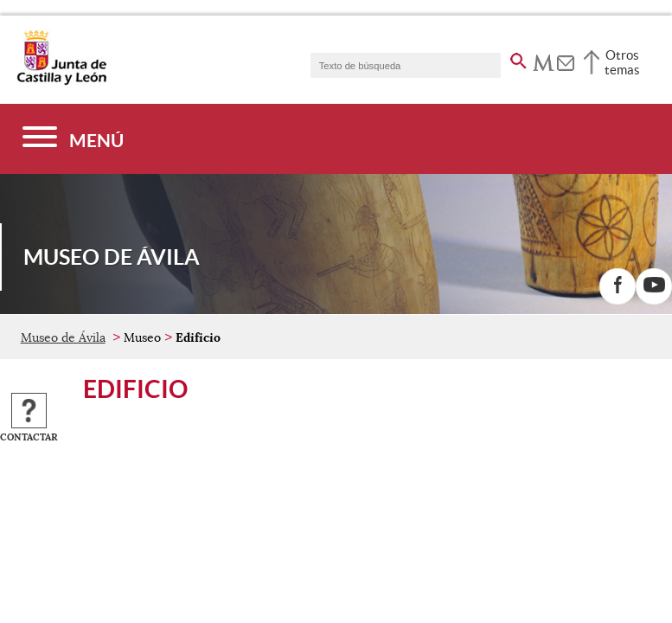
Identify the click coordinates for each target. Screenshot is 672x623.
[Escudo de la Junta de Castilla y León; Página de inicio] (61, 81)
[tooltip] (544, 61)
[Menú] (73, 139)
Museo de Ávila (63, 337)
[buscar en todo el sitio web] (518, 58)
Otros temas (622, 62)
